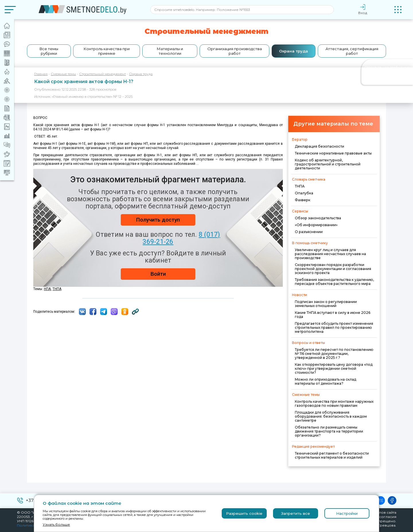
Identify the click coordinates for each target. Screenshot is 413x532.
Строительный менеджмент (103, 74)
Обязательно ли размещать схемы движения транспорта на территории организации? (329, 431)
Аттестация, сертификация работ (352, 51)
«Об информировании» (316, 225)
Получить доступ (158, 220)
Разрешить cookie (244, 513)
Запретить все (296, 513)
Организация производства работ (235, 51)
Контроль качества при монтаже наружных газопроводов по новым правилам (334, 403)
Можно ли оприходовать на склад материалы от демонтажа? (326, 381)
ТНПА (300, 186)
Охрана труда (294, 51)
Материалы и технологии (170, 51)
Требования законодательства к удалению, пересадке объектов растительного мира (334, 282)
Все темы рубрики (49, 51)
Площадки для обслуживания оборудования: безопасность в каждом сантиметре (331, 416)
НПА (47, 289)
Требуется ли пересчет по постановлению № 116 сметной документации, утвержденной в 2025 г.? (334, 354)
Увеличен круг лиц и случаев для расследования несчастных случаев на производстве (330, 254)
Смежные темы (63, 74)
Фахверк (303, 200)
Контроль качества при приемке (107, 51)
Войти (158, 274)
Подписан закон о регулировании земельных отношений (326, 304)
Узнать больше (56, 524)
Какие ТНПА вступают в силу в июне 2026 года (333, 315)
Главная (41, 74)
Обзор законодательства (318, 218)
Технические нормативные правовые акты (333, 153)
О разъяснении (309, 232)
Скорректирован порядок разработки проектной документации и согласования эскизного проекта (333, 269)
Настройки (347, 513)
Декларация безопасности (320, 146)
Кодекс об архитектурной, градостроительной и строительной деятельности (328, 164)
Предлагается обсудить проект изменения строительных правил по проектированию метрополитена (334, 327)
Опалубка (304, 193)
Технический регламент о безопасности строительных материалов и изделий (332, 455)
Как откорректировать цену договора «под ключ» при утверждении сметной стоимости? (334, 368)
